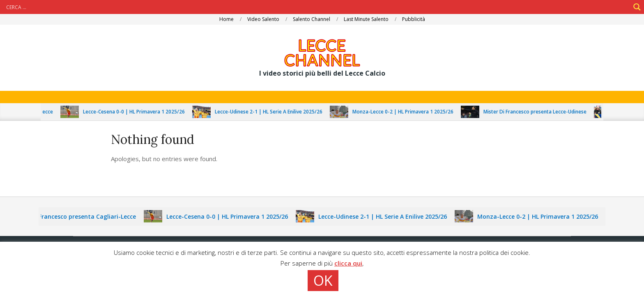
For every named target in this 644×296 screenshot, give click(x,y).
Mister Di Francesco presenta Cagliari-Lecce (78, 216)
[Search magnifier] (637, 7)
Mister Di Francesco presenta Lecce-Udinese (540, 112)
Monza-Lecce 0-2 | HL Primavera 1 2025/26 (408, 112)
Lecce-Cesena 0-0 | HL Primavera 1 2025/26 (139, 112)
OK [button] (323, 280)
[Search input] (317, 7)
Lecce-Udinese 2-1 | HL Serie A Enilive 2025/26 (274, 112)
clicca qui (348, 263)
